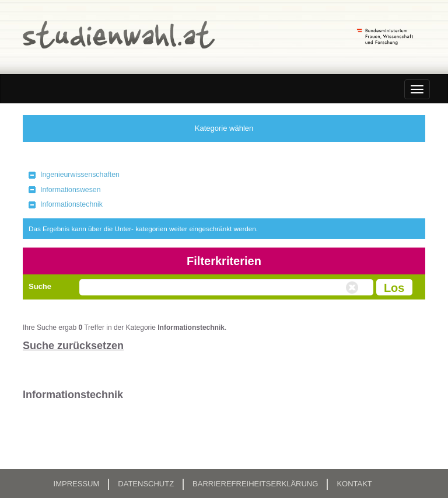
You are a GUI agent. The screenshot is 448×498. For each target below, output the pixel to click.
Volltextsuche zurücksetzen (353, 288)
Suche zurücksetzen (73, 346)
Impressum (77, 484)
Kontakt (354, 484)
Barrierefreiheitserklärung (255, 484)
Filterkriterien (224, 261)
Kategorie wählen (224, 128)
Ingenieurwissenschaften (80, 175)
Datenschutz (146, 484)
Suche (40, 286)
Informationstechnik (71, 204)
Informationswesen (71, 190)
